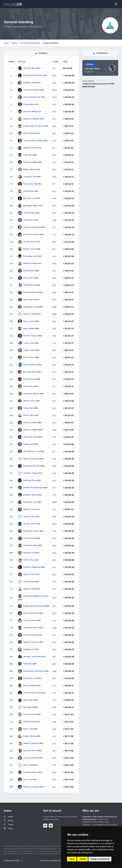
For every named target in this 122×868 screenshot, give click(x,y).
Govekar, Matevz (30, 772)
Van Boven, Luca (30, 502)
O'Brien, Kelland (30, 635)
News (10, 828)
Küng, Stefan (29, 104)
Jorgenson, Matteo (32, 90)
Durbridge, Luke (30, 256)
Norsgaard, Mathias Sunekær (36, 596)
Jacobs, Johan (30, 524)
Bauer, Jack (28, 729)
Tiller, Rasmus (29, 379)
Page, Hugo (28, 700)
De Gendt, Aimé (30, 714)
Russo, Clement (30, 365)
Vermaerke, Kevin (31, 628)
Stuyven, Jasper (30, 422)
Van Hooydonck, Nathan (34, 140)
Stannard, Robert (31, 292)
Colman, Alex (29, 581)
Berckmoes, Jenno (31, 531)
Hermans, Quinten (31, 642)
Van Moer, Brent (30, 372)
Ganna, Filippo (30, 133)
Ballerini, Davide (30, 263)
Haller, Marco (29, 299)
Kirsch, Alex (28, 415)
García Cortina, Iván (32, 97)
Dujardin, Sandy (30, 495)
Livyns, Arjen (29, 343)
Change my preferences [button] (100, 859)
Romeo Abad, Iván (31, 613)
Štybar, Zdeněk (30, 685)
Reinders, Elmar (30, 750)
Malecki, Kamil (29, 722)
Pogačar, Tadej (30, 83)
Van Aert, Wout (30, 68)
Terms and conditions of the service (55, 860)
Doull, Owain (29, 357)
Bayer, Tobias (29, 574)
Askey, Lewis (29, 350)
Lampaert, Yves (30, 177)
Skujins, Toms (29, 509)
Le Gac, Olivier (29, 538)
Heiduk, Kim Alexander (33, 487)
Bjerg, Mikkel (29, 328)
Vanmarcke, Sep (30, 184)
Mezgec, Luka (29, 589)
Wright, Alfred (29, 285)
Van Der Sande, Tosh (32, 693)
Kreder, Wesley (30, 736)
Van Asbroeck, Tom (32, 451)
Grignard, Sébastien (32, 567)
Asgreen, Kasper (30, 430)
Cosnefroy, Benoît (31, 393)
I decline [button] (82, 859)
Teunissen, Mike (30, 545)
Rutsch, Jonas (29, 249)
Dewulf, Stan (29, 191)
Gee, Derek (28, 386)
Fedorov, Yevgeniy (31, 787)
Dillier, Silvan (29, 560)
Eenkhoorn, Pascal (31, 234)
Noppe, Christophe (31, 459)
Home (6, 43)
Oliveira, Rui (28, 220)
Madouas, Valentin (31, 119)
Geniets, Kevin (29, 242)
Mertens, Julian (30, 314)
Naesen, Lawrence (31, 743)
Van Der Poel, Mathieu (33, 75)
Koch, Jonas (29, 321)
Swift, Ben (28, 664)
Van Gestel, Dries (31, 437)
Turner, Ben (28, 408)
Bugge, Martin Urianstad (34, 606)
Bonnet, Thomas (30, 336)
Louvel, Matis (29, 213)
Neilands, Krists (30, 148)
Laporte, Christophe (32, 227)
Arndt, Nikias (29, 271)
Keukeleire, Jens (30, 678)
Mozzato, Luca (30, 198)
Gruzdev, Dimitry (31, 758)
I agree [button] (72, 859)
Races (15, 43)
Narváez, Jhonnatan (32, 656)
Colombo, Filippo (31, 473)
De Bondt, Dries (30, 480)
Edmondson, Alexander (33, 671)
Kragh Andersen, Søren (33, 126)
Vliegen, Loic (29, 649)
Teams (11, 824)
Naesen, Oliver (30, 401)
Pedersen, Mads (30, 162)
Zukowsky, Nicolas (31, 466)
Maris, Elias (28, 765)
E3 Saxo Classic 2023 (30, 43)
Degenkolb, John (31, 307)
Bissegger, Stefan (31, 205)
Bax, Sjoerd (28, 707)
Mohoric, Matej (30, 111)
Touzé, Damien (30, 620)
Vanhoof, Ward (30, 516)
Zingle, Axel (28, 444)
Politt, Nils (28, 155)
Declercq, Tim (29, 553)
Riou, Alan (28, 779)
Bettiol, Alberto (30, 169)
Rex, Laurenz (29, 278)
